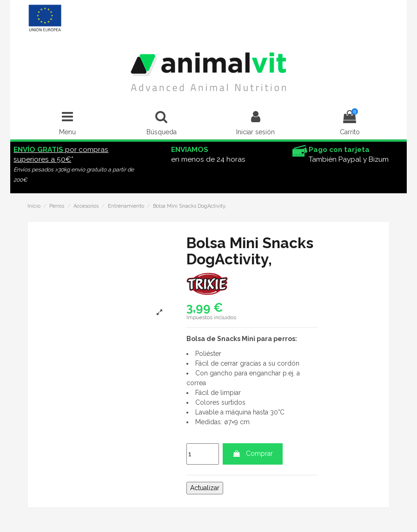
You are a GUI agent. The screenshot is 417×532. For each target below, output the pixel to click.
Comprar (253, 453)
